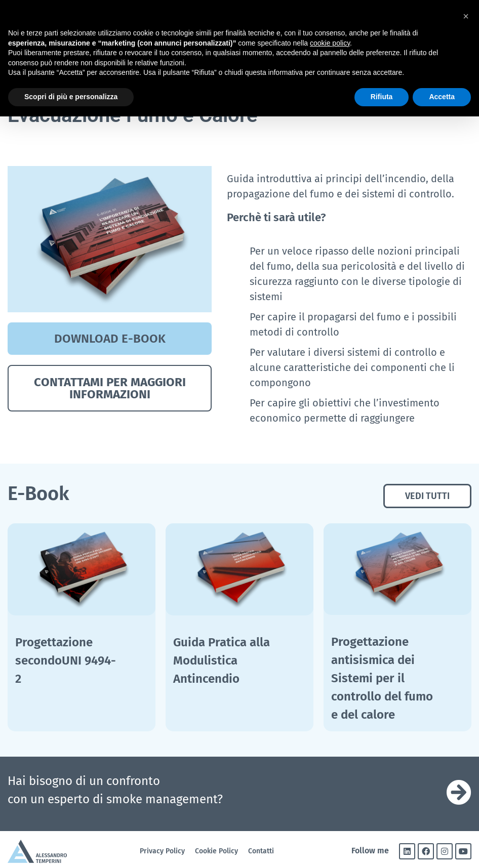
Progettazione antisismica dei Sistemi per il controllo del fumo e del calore (382, 678)
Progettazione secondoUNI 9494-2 (66, 660)
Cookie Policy (216, 851)
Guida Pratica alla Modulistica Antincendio (222, 660)
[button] (466, 16)
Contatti (261, 851)
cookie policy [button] (330, 43)
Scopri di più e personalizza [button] (71, 97)
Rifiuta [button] (382, 97)
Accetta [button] (442, 97)
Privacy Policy (162, 851)
